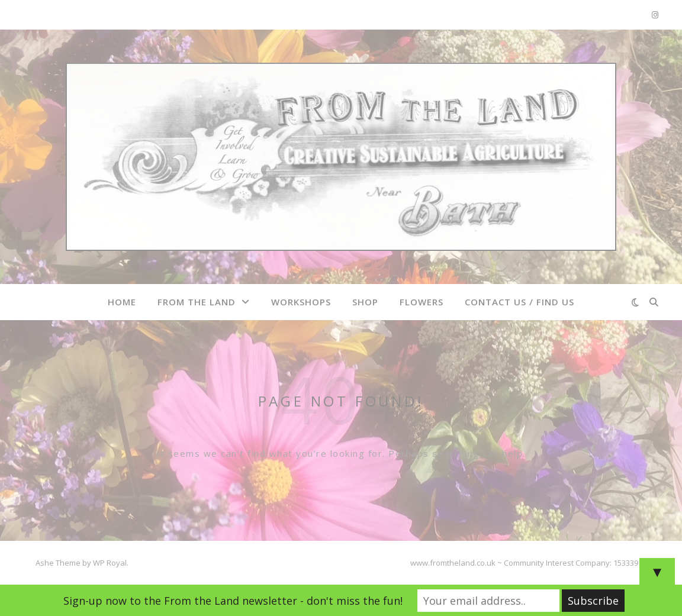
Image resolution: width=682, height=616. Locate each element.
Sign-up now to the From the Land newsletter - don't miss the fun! (233, 601)
